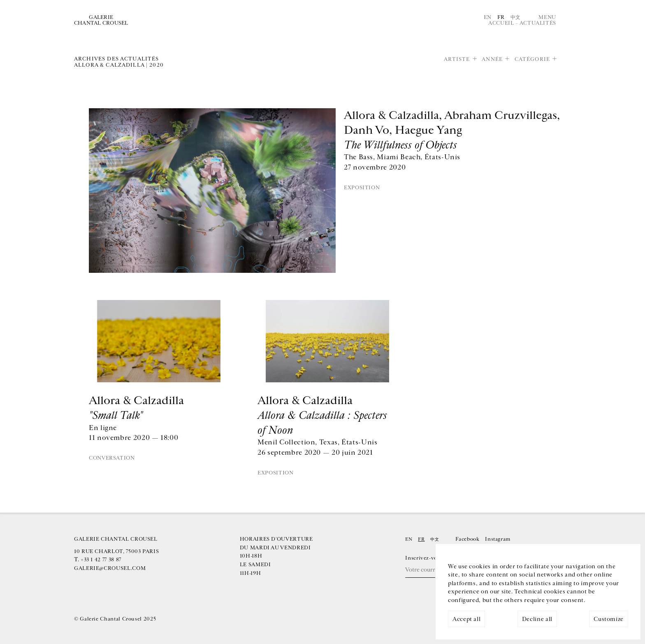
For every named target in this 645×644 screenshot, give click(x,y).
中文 (516, 17)
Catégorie (532, 59)
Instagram (498, 539)
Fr (501, 17)
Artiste (457, 59)
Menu (547, 17)
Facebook (467, 539)
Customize (609, 619)
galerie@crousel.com (110, 568)
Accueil (501, 23)
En (488, 17)
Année (492, 59)
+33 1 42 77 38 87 (101, 560)
